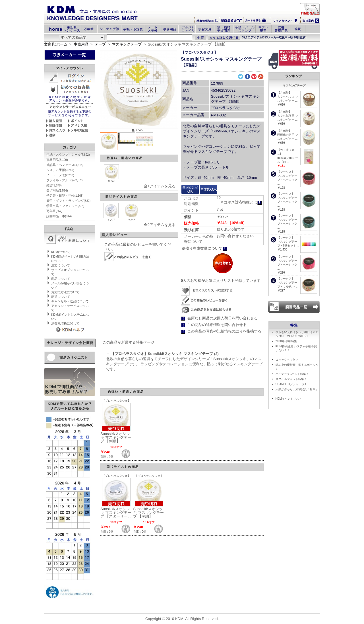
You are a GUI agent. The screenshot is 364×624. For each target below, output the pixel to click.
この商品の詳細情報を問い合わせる (217, 325)
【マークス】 (286, 172)
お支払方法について (65, 292)
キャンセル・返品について (70, 301)
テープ (100, 44)
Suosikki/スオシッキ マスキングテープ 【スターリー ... (116, 513)
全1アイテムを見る (160, 186)
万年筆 (54, 211)
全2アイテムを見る (160, 225)
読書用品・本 (59, 216)
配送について (61, 297)
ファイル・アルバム (65, 180)
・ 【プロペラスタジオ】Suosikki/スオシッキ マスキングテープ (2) (162, 354)
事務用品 (81, 44)
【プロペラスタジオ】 (199, 53)
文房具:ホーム (56, 44)
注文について (61, 265)
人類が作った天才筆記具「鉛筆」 (297, 389)
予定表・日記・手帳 (65, 196)
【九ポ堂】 (284, 93)
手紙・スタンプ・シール (68, 155)
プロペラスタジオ (226, 108)
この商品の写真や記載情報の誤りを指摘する (224, 331)
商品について (61, 279)
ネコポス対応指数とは (241, 202)
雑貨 (54, 185)
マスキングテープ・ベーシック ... (287, 180)
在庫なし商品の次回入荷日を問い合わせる (223, 318)
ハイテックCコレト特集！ (292, 374)
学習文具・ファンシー (65, 206)
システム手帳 (60, 170)
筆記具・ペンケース (65, 165)
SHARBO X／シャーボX (291, 384)
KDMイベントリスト (289, 399)
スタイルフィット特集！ (291, 379)
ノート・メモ (60, 175)
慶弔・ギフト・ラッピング (68, 201)
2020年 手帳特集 (286, 341)
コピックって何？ (287, 360)
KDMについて (61, 252)
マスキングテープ (127, 44)
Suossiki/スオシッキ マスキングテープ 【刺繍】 (116, 437)
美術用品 (57, 190)
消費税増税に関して (65, 323)
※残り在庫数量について (204, 248)
